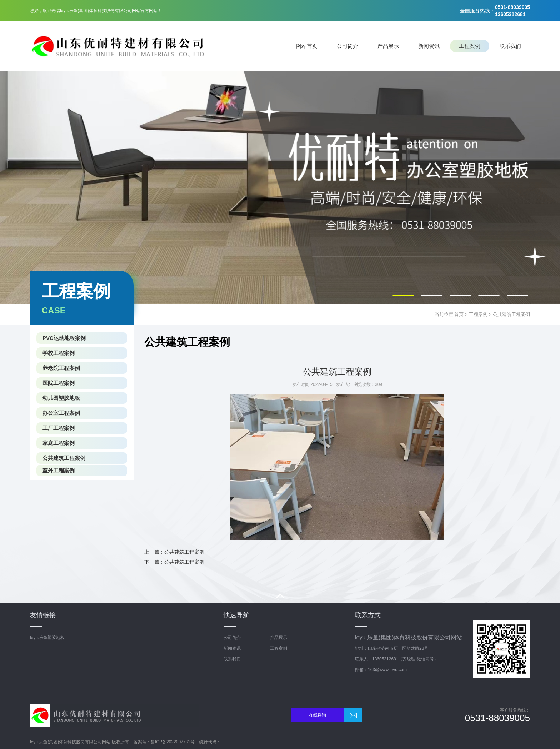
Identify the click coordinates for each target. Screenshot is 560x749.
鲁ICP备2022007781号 (173, 742)
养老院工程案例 (61, 368)
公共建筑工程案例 (511, 314)
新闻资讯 (429, 46)
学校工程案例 (59, 353)
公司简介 (347, 46)
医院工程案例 (59, 383)
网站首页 (307, 46)
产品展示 (388, 46)
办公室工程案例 (61, 413)
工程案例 (470, 46)
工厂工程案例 (59, 428)
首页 (459, 314)
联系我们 (510, 46)
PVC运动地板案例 (64, 338)
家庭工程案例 (59, 443)
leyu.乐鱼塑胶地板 (47, 638)
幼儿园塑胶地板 (61, 398)
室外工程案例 (59, 470)
